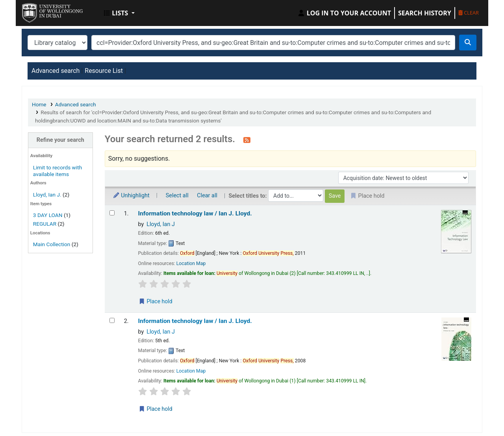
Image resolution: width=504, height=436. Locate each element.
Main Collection (52, 244)
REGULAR (45, 224)
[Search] (468, 43)
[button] (119, 13)
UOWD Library (42, 11)
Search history (425, 13)
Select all (177, 196)
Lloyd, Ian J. (47, 195)
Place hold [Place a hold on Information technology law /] (156, 301)
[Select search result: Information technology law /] (112, 213)
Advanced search (56, 71)
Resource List (104, 71)
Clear (469, 13)
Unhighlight (131, 196)
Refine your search (60, 140)
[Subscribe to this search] (247, 140)
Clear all (207, 196)
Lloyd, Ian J (161, 224)
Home (39, 104)
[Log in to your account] (344, 13)
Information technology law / (195, 213)
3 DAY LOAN (48, 215)
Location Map (191, 263)
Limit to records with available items (57, 171)
